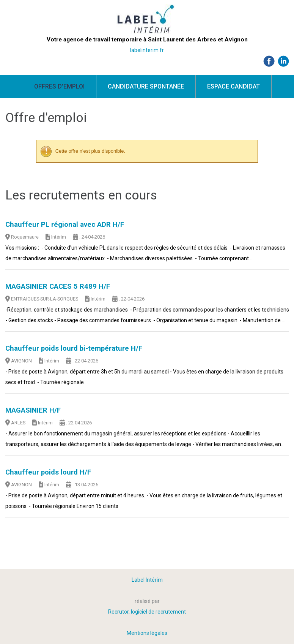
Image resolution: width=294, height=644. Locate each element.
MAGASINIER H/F (33, 410)
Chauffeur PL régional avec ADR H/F (65, 225)
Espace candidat (233, 86)
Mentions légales (147, 633)
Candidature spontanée (146, 86)
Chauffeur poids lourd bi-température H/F (74, 348)
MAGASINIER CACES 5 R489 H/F (58, 286)
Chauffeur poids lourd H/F (48, 472)
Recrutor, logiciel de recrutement (147, 612)
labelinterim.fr (147, 50)
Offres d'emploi (59, 86)
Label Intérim (147, 580)
